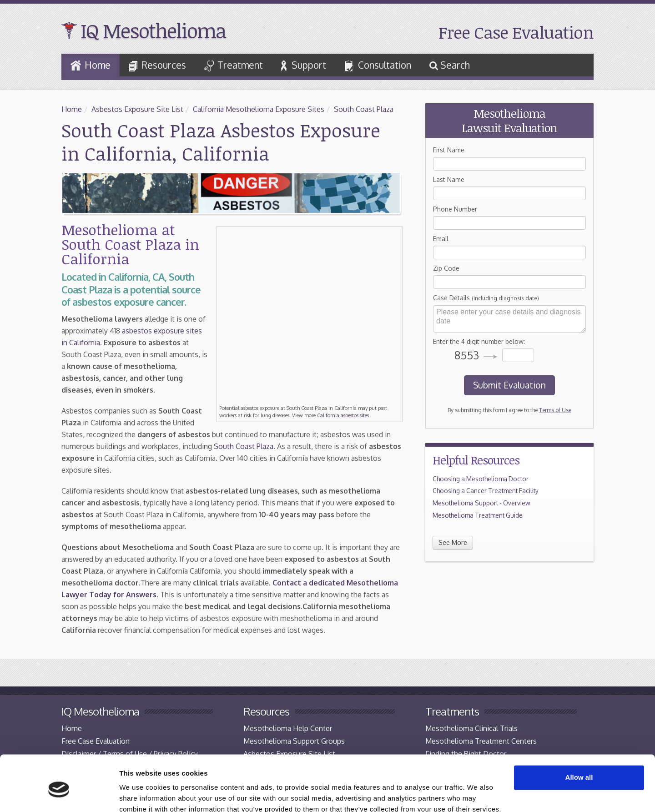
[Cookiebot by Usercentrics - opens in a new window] (59, 794)
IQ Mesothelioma (153, 30)
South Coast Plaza (364, 109)
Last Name (449, 179)
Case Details (486, 298)
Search (450, 65)
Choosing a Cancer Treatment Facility (486, 491)
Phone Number (455, 209)
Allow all (579, 737)
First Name (449, 150)
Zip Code (446, 268)
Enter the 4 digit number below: (479, 341)
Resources (157, 66)
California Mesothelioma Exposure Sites (259, 109)
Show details (140, 794)
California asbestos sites (343, 415)
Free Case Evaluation (516, 32)
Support (304, 65)
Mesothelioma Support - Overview (481, 503)
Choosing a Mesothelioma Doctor (481, 479)
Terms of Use (555, 410)
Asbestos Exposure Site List (137, 109)
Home (91, 65)
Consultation (378, 66)
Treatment (234, 65)
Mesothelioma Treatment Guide (478, 515)
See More (453, 542)
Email (441, 239)
